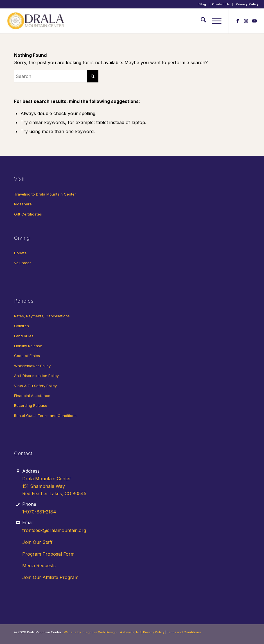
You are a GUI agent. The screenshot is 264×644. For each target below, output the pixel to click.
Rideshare (23, 204)
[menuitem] (202, 4)
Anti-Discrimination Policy (36, 376)
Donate (20, 253)
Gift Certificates (28, 214)
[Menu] (214, 21)
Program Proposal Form (48, 554)
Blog (202, 4)
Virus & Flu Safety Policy (35, 386)
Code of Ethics (27, 356)
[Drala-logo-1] (36, 21)
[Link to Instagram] (246, 21)
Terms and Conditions (184, 632)
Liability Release (28, 346)
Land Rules (24, 336)
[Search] (201, 21)
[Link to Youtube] (254, 21)
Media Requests (39, 566)
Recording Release (31, 405)
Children (22, 326)
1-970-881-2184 (39, 512)
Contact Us (221, 4)
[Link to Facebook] (238, 21)
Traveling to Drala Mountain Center (45, 194)
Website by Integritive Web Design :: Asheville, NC (102, 632)
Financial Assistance (32, 396)
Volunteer (22, 263)
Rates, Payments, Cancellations (42, 316)
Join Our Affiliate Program (50, 577)
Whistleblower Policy (32, 366)
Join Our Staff (37, 542)
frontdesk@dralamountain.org (54, 530)
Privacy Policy (247, 4)
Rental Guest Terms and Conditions (45, 416)
